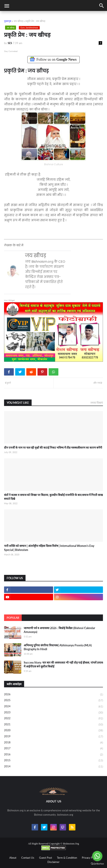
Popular (13, 618)
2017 (53, 749)
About (13, 858)
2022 (53, 719)
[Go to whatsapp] (97, 856)
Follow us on (54, 59)
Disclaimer (53, 862)
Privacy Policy (90, 858)
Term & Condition (67, 858)
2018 (53, 743)
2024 (53, 707)
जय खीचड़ (18, 21)
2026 (53, 695)
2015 (53, 761)
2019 (53, 737)
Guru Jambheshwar (29, 28)
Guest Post (46, 858)
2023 (53, 713)
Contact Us (28, 858)
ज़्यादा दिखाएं (97, 403)
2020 (53, 731)
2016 (53, 755)
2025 (53, 701)
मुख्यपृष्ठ (8, 21)
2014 (53, 767)
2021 (53, 725)
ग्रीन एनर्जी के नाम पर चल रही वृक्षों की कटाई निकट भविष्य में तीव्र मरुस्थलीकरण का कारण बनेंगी (53, 447)
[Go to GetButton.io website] (97, 864)
